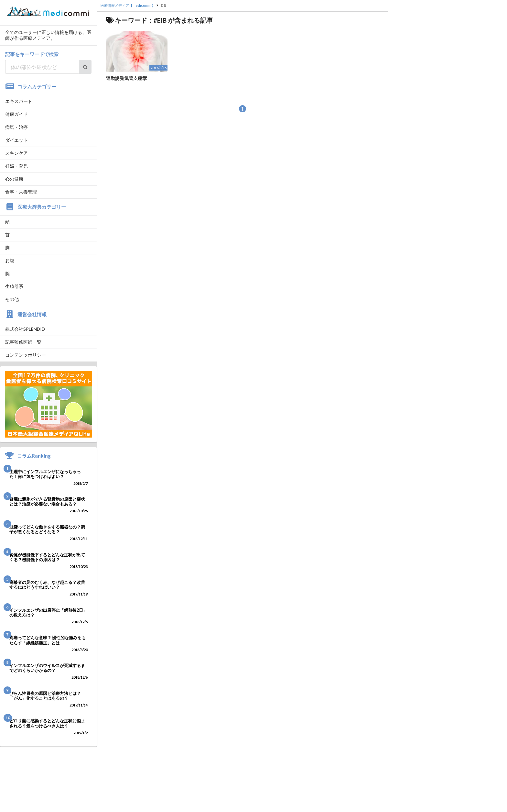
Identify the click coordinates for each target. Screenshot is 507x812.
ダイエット (16, 140)
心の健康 (14, 179)
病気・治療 (16, 127)
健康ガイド (16, 114)
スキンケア (16, 153)
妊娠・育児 (16, 166)
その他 (12, 299)
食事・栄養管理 (21, 192)
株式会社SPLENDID (25, 329)
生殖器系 (14, 286)
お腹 (10, 260)
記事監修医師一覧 (23, 342)
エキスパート (19, 101)
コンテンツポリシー (26, 355)
